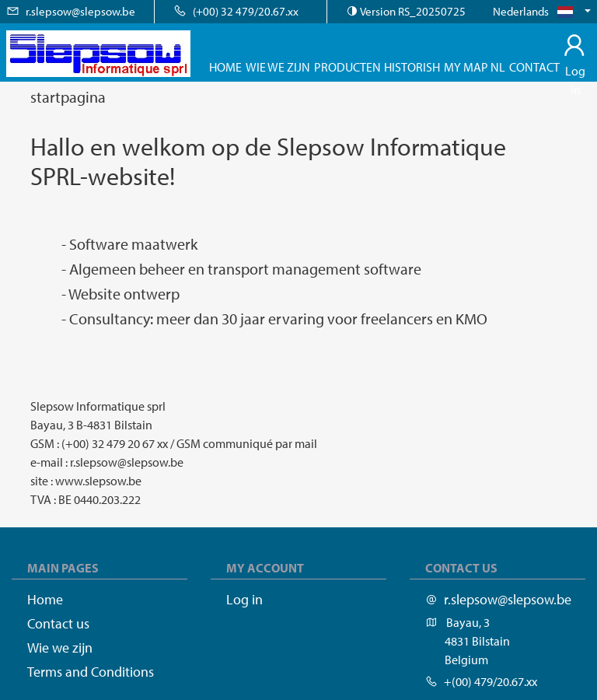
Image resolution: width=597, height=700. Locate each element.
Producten (347, 67)
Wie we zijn (278, 67)
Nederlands (537, 11)
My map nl (475, 67)
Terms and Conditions (91, 672)
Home (225, 67)
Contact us (58, 623)
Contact (534, 67)
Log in (575, 71)
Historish (412, 67)
